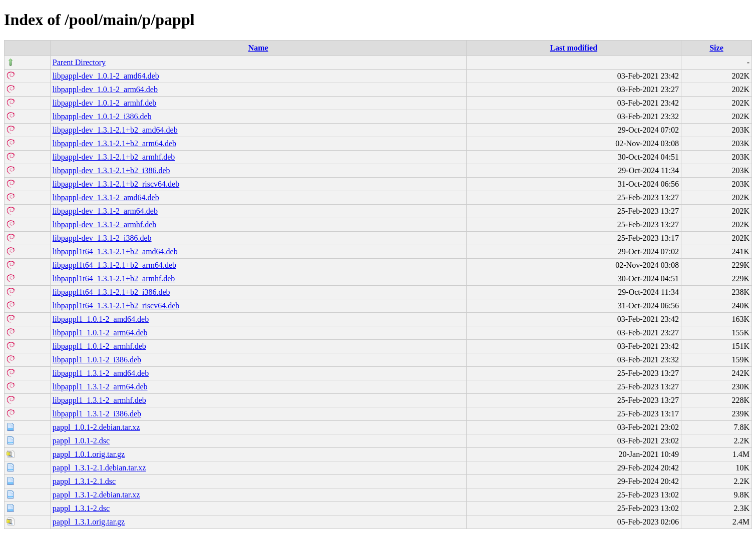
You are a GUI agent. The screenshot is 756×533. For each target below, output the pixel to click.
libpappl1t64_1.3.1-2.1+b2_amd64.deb (115, 251)
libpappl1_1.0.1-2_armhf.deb (99, 346)
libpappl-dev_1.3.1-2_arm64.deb (105, 211)
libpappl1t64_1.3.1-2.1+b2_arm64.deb (114, 265)
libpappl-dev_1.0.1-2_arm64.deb (105, 89)
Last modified (574, 48)
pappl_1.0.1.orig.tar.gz (89, 454)
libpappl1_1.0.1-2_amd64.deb (101, 319)
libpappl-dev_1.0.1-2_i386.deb (102, 116)
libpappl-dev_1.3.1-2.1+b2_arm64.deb (114, 143)
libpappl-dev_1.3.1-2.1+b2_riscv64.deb (116, 184)
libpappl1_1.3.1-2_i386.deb (97, 414)
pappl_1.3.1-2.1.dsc (84, 481)
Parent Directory (79, 62)
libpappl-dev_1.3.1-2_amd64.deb (106, 197)
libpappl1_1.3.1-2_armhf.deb (99, 400)
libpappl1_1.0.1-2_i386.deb (97, 360)
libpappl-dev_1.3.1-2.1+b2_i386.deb (111, 170)
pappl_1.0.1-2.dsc (81, 441)
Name (258, 48)
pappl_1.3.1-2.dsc (81, 508)
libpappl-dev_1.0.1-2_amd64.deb (106, 76)
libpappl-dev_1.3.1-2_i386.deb (102, 238)
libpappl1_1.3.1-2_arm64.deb (100, 387)
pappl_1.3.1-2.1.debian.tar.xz (99, 468)
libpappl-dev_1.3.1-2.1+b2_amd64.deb (115, 130)
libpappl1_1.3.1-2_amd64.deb (101, 373)
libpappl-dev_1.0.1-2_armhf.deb (105, 103)
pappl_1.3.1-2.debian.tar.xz (96, 495)
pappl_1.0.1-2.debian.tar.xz (96, 427)
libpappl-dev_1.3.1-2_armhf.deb (105, 224)
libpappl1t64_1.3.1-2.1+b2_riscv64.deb (116, 306)
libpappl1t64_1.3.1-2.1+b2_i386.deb (111, 292)
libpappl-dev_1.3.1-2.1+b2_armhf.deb (114, 157)
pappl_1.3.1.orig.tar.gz (89, 522)
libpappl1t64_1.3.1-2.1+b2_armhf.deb (114, 279)
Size (716, 48)
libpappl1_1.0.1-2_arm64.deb (100, 333)
